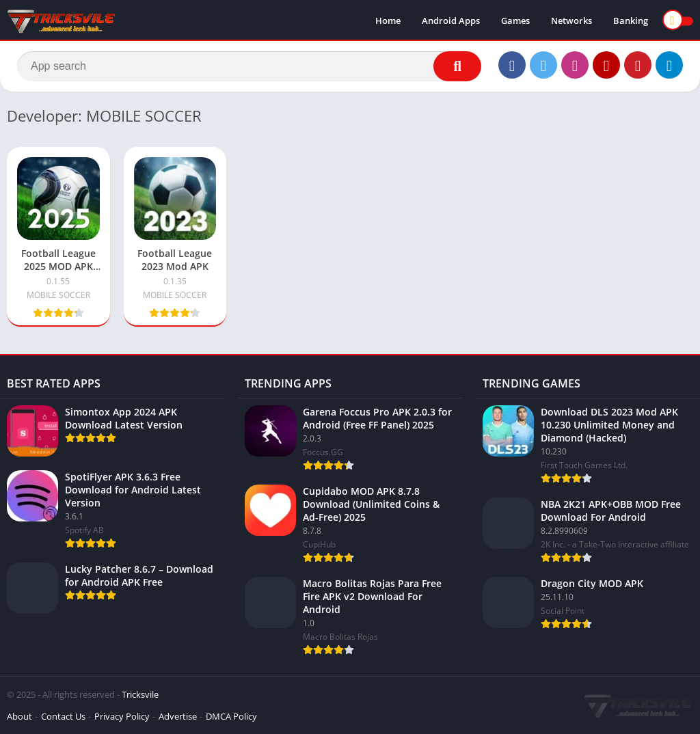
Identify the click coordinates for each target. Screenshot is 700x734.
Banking (631, 21)
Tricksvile (140, 694)
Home (388, 21)
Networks (571, 21)
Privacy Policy (122, 716)
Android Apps (451, 21)
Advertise (178, 716)
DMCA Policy (231, 716)
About (19, 716)
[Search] (249, 66)
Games (515, 21)
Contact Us (63, 716)
